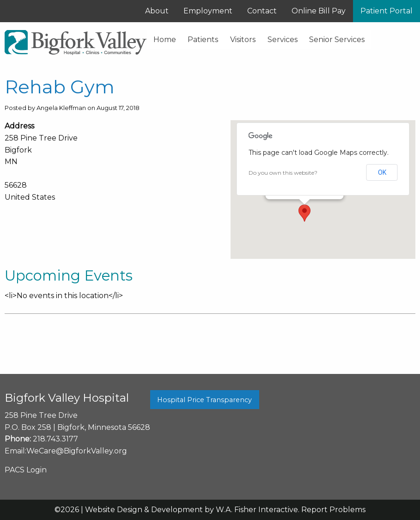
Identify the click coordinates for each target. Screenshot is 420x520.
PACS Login (26, 470)
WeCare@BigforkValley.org (77, 451)
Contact (262, 11)
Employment (208, 11)
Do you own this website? (283, 173)
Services (283, 40)
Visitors (243, 40)
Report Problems (333, 510)
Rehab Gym (60, 87)
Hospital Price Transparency (204, 400)
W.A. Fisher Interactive (257, 510)
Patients (203, 40)
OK (382, 172)
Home (165, 40)
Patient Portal (387, 11)
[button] (304, 213)
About (157, 11)
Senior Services (337, 40)
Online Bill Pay (319, 11)
